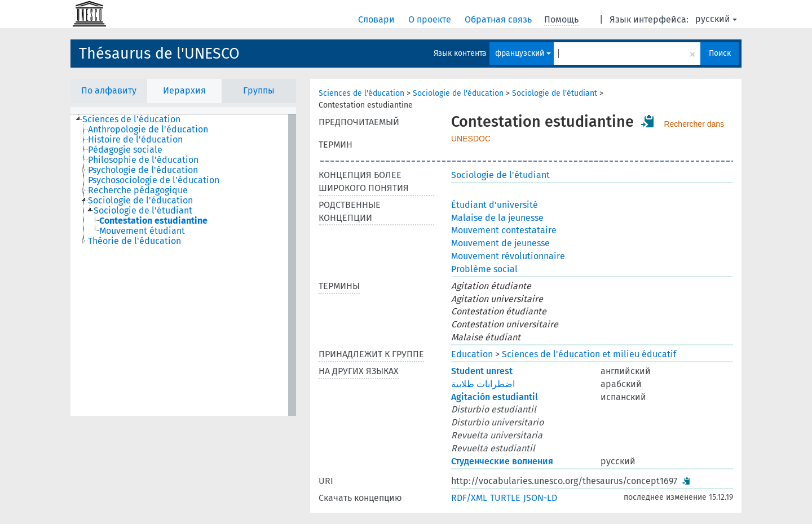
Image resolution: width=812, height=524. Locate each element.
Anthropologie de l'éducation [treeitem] (148, 130)
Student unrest (482, 371)
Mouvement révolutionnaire (508, 256)
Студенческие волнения (502, 461)
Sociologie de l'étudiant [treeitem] (143, 211)
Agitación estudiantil (495, 397)
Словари (378, 19)
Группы (259, 90)
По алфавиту (109, 90)
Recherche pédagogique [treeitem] (138, 190)
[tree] (183, 265)
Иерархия (184, 90)
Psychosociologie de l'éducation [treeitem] (154, 180)
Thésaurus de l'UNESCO (159, 54)
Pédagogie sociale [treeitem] (125, 150)
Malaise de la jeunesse (497, 218)
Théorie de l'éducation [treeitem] (134, 241)
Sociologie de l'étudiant (555, 93)
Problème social (484, 269)
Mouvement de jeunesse (500, 243)
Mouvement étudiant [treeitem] (142, 231)
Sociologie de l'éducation (458, 93)
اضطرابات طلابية (483, 384)
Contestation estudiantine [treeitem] (153, 221)
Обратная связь (499, 19)
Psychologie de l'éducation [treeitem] (143, 170)
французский (523, 53)
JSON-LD (540, 498)
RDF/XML (469, 498)
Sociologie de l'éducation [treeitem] (140, 201)
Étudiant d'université (495, 205)
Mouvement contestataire (504, 230)
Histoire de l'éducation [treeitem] (135, 140)
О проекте (431, 19)
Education (472, 354)
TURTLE (505, 498)
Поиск (720, 53)
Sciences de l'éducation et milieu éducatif (589, 354)
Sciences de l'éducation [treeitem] (131, 119)
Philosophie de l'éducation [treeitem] (143, 160)
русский (716, 19)
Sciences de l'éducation (361, 93)
